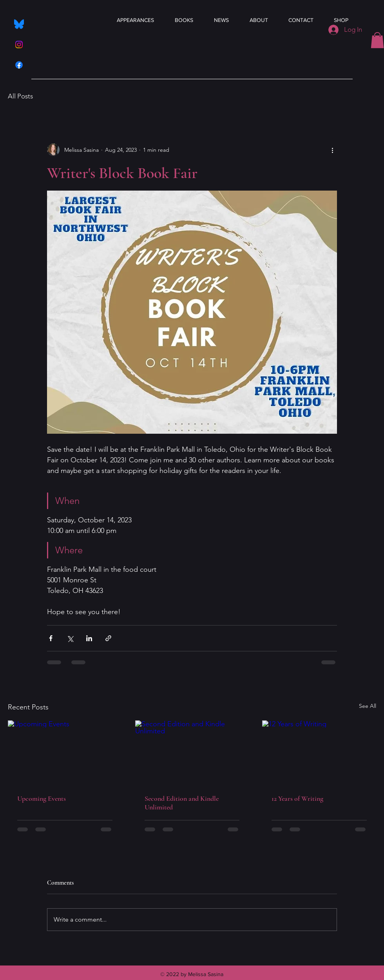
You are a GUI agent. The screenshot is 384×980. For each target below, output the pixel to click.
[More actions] (332, 150)
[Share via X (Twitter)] (70, 638)
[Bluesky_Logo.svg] (19, 24)
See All (368, 706)
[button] (377, 40)
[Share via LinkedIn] (89, 638)
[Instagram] (19, 45)
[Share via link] (108, 638)
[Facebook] (19, 65)
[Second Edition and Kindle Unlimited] (192, 753)
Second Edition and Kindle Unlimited (182, 803)
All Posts (20, 96)
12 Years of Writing (297, 798)
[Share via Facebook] (51, 638)
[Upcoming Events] (65, 752)
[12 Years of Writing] (319, 752)
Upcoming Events (42, 798)
